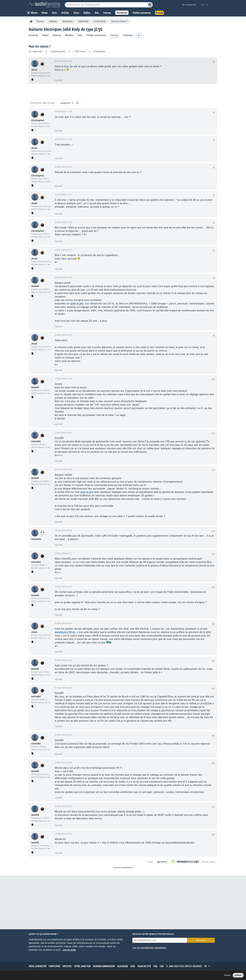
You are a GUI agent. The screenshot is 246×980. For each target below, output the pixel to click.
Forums (40, 21)
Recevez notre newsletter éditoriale (153, 934)
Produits (33, 35)
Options (164, 862)
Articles (57, 35)
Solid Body (83, 21)
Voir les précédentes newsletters (149, 948)
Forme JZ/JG (100, 21)
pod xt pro (77, 304)
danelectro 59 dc (65, 632)
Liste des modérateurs (123, 868)
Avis (80, 35)
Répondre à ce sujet (188, 862)
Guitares (53, 21)
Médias (69, 35)
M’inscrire (201, 940)
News (45, 35)
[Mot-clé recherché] (109, 5)
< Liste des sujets (209, 862)
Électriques (68, 21)
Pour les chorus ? (40, 46)
